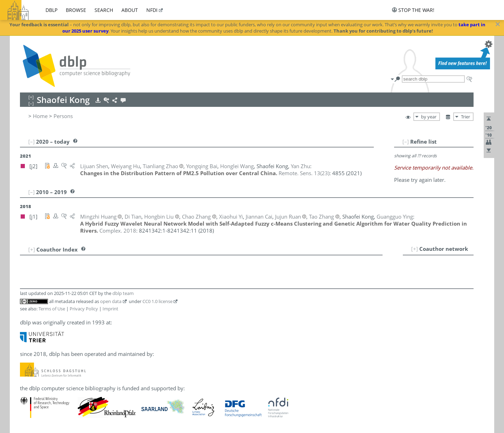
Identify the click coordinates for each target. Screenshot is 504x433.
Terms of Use (52, 309)
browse (76, 10)
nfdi (152, 10)
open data (111, 301)
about (130, 10)
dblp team (123, 293)
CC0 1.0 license (157, 301)
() (304, 173)
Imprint (110, 309)
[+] (415, 249)
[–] (406, 142)
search (104, 10)
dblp (51, 10)
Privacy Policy (84, 309)
